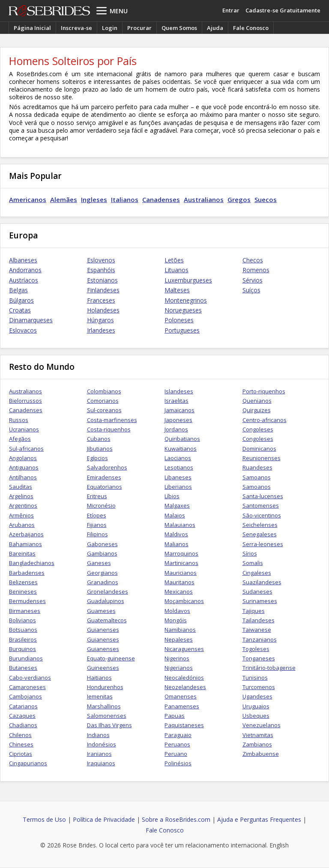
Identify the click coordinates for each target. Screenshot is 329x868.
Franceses (101, 300)
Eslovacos (23, 330)
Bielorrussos (25, 401)
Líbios (172, 496)
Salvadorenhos (107, 467)
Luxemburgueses (188, 280)
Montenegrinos (186, 300)
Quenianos (257, 401)
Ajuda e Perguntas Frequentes (259, 819)
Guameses (101, 611)
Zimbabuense (261, 754)
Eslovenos (101, 260)
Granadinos (103, 582)
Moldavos (177, 611)
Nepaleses (179, 639)
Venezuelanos (262, 725)
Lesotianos (179, 467)
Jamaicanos (179, 410)
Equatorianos (105, 487)
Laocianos (178, 458)
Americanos (28, 199)
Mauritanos (179, 582)
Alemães (64, 199)
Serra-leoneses (263, 544)
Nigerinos (177, 658)
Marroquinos (181, 553)
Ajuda (215, 28)
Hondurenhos (105, 687)
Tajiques (254, 611)
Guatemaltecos (107, 620)
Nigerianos (179, 668)
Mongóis (176, 620)
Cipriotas (21, 754)
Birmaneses (25, 611)
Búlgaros (21, 300)
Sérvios (253, 280)
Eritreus (97, 496)
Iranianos (99, 754)
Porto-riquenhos (264, 391)
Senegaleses (260, 534)
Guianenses (103, 630)
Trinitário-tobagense (269, 668)
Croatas (20, 310)
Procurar (139, 28)
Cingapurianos (28, 763)
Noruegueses (183, 310)
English (279, 845)
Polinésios (178, 763)
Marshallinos (104, 706)
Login (110, 28)
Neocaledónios (184, 678)
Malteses (177, 290)
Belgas (18, 290)
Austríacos (24, 280)
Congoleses (258, 429)
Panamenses (182, 706)
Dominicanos (259, 449)
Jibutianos (100, 449)
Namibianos (180, 630)
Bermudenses (27, 601)
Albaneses (23, 260)
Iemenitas (100, 696)
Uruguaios (256, 706)
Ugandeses (257, 696)
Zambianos (257, 744)
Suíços (251, 290)
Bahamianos (25, 544)
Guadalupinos (106, 601)
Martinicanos (181, 563)
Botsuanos (23, 630)
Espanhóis (101, 270)
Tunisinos (255, 678)
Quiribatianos (182, 439)
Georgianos (102, 573)
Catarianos (23, 706)
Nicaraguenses (184, 649)
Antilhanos (23, 477)
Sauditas (21, 487)
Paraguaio (178, 735)
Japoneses (178, 420)
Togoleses (256, 649)
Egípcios (97, 458)
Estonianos (102, 280)
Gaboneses (102, 544)
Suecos (266, 199)
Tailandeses (259, 620)
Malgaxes (177, 505)
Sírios (250, 553)
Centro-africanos (265, 420)
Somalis (253, 563)
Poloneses (179, 320)
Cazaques (22, 716)
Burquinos (22, 649)
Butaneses (23, 668)
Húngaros (100, 320)
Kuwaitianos (181, 449)
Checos (253, 260)
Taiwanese (257, 630)
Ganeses (99, 563)
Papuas (175, 716)
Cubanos (99, 439)
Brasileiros (23, 639)
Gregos (239, 199)
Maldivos (176, 534)
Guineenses (103, 668)
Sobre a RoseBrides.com (176, 819)
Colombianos (104, 391)
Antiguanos (24, 467)
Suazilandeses (262, 582)
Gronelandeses (108, 592)
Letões (174, 260)
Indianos (98, 735)
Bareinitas (22, 553)
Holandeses (103, 310)
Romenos (256, 270)
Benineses (23, 592)
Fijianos (97, 525)
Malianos (176, 544)
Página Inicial (32, 28)
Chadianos (23, 725)
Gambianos (102, 553)
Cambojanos (25, 696)
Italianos (125, 199)
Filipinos (97, 534)
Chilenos (20, 735)
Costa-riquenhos (109, 429)
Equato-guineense (111, 658)
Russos (19, 420)
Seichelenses (260, 525)
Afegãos (20, 439)
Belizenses (23, 582)
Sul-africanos (26, 449)
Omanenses (181, 696)
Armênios (21, 515)
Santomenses (261, 505)
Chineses (21, 744)
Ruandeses (257, 467)
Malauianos (180, 525)
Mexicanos (179, 592)
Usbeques (256, 716)
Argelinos (21, 496)
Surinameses (260, 601)
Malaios (175, 515)
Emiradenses (104, 477)
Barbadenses (27, 573)
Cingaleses (257, 573)
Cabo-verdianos (30, 678)
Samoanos (257, 477)
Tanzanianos (260, 639)
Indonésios (102, 744)
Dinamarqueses (31, 320)
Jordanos (176, 429)
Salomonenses (107, 716)
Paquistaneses (184, 725)
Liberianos (178, 487)
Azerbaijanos (26, 534)
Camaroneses (27, 687)
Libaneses (178, 477)
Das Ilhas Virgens (109, 725)
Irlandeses (101, 330)
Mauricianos (181, 573)
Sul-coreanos (104, 410)
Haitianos (99, 678)
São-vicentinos (262, 515)
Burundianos (26, 658)
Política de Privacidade (104, 819)
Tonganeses (259, 658)
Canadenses (161, 199)
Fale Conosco (251, 28)
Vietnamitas (258, 735)
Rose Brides (49, 11)
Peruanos (177, 744)
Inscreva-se (76, 28)
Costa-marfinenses (112, 420)
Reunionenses (262, 458)
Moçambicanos (184, 601)
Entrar (231, 10)
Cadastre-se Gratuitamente (283, 10)
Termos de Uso (44, 819)
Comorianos (103, 401)
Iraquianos (101, 763)
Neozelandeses (185, 687)
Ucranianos (24, 429)
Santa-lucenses (263, 496)
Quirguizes (257, 410)
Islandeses (179, 391)
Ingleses (94, 199)
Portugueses (182, 330)
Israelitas (176, 401)
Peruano (176, 754)
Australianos (204, 199)
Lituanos (176, 270)
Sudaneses (257, 592)
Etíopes (97, 515)
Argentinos (23, 505)
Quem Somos (179, 28)
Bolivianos (22, 620)
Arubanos (22, 525)
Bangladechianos (32, 563)
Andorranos (25, 270)
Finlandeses (103, 290)
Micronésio (101, 505)
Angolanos (23, 458)
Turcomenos (259, 687)
